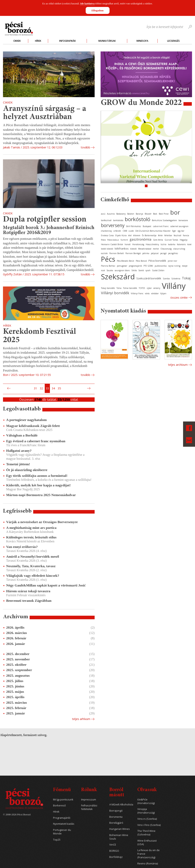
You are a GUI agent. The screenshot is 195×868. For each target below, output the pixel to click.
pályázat (155, 253)
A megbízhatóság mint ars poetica (31, 528)
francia (186, 235)
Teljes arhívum (81, 719)
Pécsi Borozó (141, 261)
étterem (137, 235)
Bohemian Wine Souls (119, 837)
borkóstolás (118, 220)
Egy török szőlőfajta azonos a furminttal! (37, 476)
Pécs (108, 259)
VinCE (113, 845)
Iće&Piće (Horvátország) (146, 801)
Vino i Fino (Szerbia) (149, 825)
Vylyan (163, 293)
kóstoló (133, 249)
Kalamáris (181, 244)
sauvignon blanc (122, 270)
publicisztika (161, 266)
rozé (103, 270)
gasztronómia (141, 239)
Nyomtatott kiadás (64, 824)
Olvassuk (147, 790)
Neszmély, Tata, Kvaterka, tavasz (31, 566)
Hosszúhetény (152, 244)
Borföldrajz (116, 857)
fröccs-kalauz (113, 240)
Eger (174, 231)
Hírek (38, 41)
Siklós (134, 270)
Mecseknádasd (145, 249)
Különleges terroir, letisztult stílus (31, 537)
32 (41, 388)
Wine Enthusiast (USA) (147, 842)
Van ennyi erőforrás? (22, 547)
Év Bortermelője (149, 235)
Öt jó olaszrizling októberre (27, 470)
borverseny (113, 225)
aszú (103, 214)
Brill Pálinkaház (134, 226)
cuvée (131, 231)
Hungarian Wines (120, 829)
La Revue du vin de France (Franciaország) (148, 854)
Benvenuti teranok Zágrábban (29, 601)
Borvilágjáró (116, 823)
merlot (156, 249)
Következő (89, 388)
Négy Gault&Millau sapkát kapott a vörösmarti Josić (46, 585)
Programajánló (62, 818)
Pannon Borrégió (133, 253)
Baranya (139, 214)
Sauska (110, 270)
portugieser (122, 266)
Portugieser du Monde (62, 832)
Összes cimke (179, 298)
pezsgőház (173, 253)
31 (35, 388)
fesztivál (178, 235)
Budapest (147, 226)
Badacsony (121, 214)
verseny (157, 288)
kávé (189, 244)
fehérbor (168, 235)
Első (4, 388)
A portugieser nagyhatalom (26, 420)
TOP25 (142, 288)
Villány (174, 286)
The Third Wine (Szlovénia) (146, 833)
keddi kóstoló (107, 249)
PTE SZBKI (148, 266)
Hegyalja (184, 240)
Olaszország (166, 249)
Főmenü (62, 790)
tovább (85, 147)
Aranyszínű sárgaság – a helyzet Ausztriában (45, 113)
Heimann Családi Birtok (112, 244)
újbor (149, 288)
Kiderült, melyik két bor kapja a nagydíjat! (38, 485)
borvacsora (183, 220)
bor (175, 212)
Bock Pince (164, 214)
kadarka (172, 244)
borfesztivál (106, 220)
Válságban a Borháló (22, 435)
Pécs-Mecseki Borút (126, 261)
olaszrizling (179, 249)
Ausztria (111, 214)
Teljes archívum (178, 365)
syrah (148, 270)
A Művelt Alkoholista (121, 805)
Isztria (163, 244)
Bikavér (148, 214)
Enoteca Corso (107, 235)
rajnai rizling (174, 266)
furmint (124, 240)
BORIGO (114, 851)
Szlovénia (176, 279)
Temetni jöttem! (18, 464)
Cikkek (17, 41)
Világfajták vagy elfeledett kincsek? (33, 576)
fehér (160, 235)
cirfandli (117, 231)
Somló (141, 270)
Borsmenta (116, 817)
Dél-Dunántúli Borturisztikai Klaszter (153, 231)
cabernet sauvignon (179, 226)
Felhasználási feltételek (89, 807)
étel (130, 235)
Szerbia (166, 279)
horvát (128, 244)
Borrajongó (116, 811)
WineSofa (142, 41)
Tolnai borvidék (130, 288)
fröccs (103, 240)
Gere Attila (158, 240)
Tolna (119, 288)
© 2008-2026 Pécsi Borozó (17, 815)
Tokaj (186, 278)
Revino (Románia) (148, 864)
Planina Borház (108, 266)
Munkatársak (107, 41)
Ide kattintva (87, 3)
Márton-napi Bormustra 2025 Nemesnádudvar (41, 495)
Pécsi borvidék (157, 261)
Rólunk (89, 790)
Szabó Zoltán (158, 270)
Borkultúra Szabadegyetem (164, 220)
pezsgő (163, 253)
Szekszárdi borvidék (149, 278)
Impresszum (89, 800)
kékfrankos (122, 249)
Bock (155, 214)
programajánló (135, 266)
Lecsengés (173, 41)
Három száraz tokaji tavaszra (28, 591)
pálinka (146, 253)
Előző (8, 388)
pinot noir (172, 261)
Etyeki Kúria (121, 235)
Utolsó (93, 388)
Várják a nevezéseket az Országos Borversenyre (42, 522)
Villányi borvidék (115, 293)
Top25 (57, 840)
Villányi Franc (137, 293)
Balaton (131, 214)
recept (185, 266)
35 (59, 388)
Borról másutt (117, 793)
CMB (125, 231)
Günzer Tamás (171, 240)
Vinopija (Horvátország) (146, 811)
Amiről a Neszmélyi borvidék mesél (33, 556)
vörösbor (155, 293)
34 (53, 388)
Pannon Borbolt (117, 253)
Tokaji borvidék (108, 288)
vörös (147, 293)
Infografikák (67, 41)
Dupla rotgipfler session (45, 220)
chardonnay (106, 231)
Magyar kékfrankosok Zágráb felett (33, 426)
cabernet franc (161, 226)
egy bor (181, 231)
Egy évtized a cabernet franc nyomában (36, 441)
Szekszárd (118, 276)
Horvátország (138, 244)
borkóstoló (138, 219)
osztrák (104, 253)
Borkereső (59, 806)
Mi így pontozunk (63, 800)
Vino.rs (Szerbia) (147, 819)
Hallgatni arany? (19, 451)
